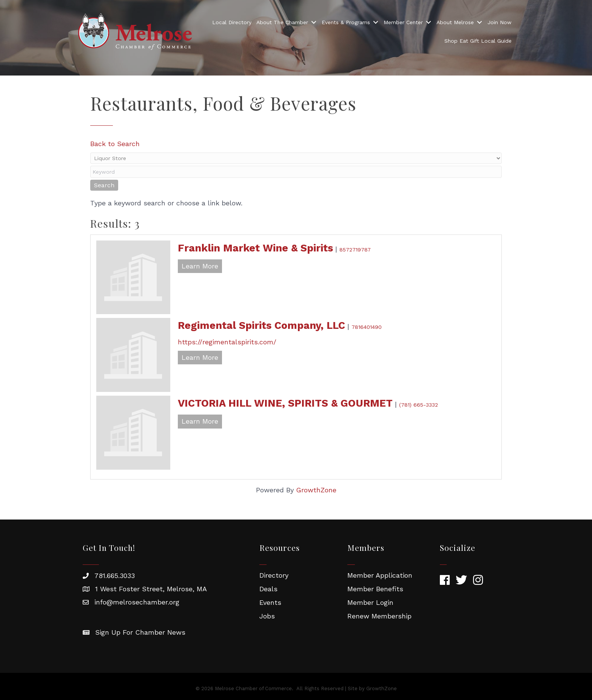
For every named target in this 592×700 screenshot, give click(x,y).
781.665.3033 (115, 576)
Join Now (499, 22)
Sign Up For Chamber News (140, 632)
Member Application (380, 575)
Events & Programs (346, 22)
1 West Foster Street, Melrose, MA (151, 589)
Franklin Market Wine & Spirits (255, 248)
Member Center (403, 22)
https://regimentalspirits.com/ (227, 342)
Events (270, 602)
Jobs (267, 616)
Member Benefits (375, 589)
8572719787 (355, 250)
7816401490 (367, 327)
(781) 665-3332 (419, 405)
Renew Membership (379, 616)
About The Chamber (282, 22)
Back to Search (115, 144)
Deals (268, 589)
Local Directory (232, 22)
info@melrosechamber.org (137, 602)
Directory (274, 575)
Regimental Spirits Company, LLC (261, 325)
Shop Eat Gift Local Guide (478, 41)
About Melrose (455, 22)
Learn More (200, 266)
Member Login (370, 602)
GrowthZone (316, 490)
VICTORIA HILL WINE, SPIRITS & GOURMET (285, 403)
